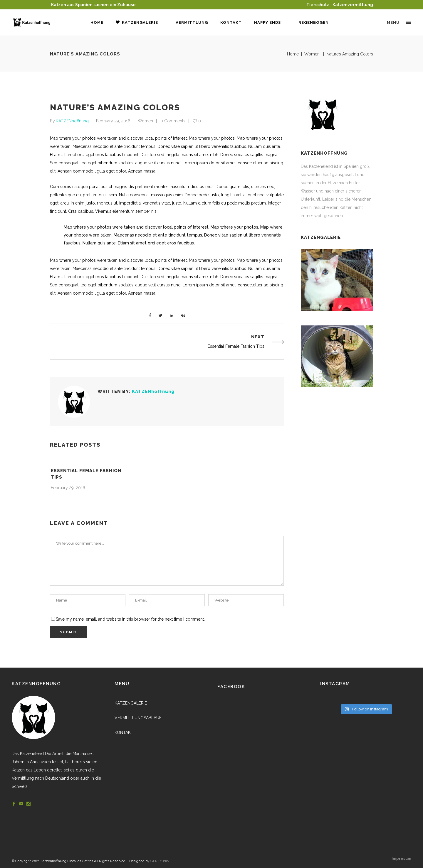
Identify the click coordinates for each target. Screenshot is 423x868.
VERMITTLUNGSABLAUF (138, 718)
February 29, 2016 (113, 121)
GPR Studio (160, 861)
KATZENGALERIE (131, 703)
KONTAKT (124, 732)
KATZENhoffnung (72, 121)
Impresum (401, 858)
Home (293, 54)
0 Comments (173, 121)
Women (312, 54)
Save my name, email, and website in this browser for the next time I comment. (130, 619)
